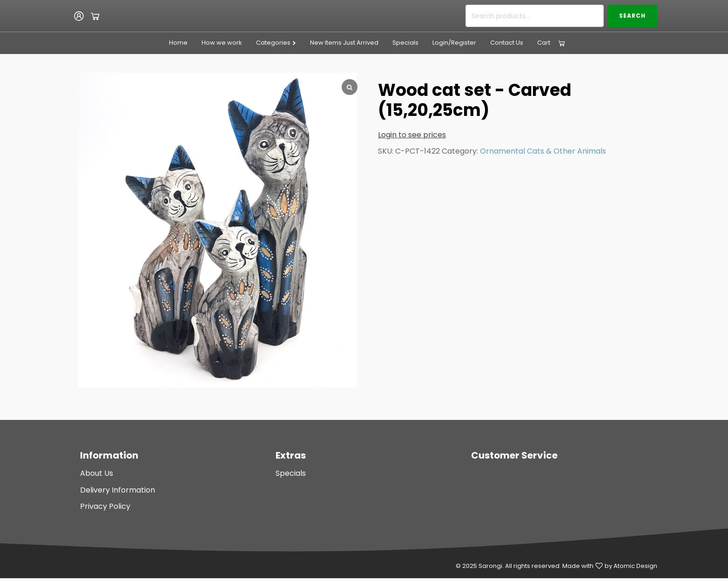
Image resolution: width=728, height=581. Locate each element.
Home (178, 43)
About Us (97, 473)
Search (632, 16)
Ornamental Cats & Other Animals (543, 151)
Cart (544, 43)
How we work (222, 43)
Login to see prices (412, 135)
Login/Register (454, 43)
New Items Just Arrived (344, 43)
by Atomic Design (631, 566)
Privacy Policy (105, 506)
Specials (405, 43)
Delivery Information (118, 490)
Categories (276, 43)
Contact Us (507, 43)
